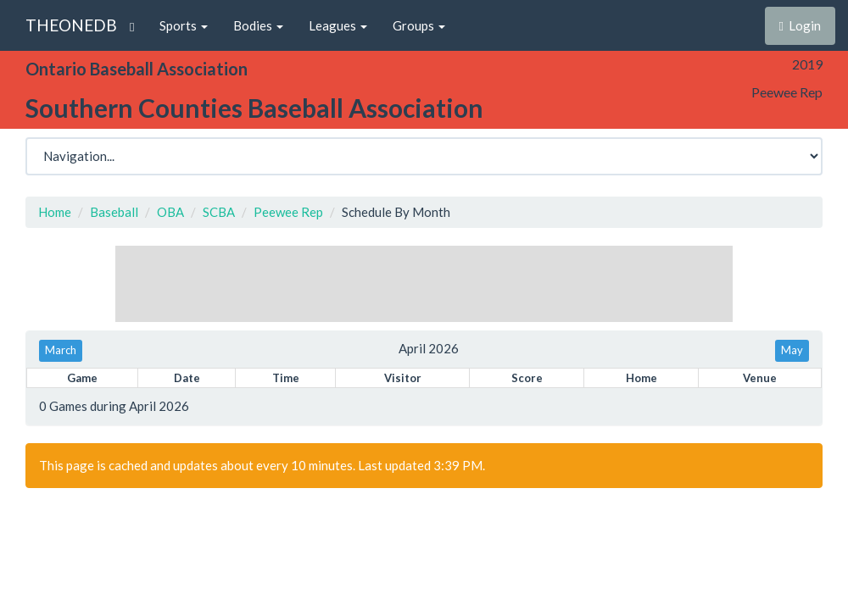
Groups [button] (419, 25)
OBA (170, 212)
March (61, 350)
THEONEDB (71, 25)
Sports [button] (184, 25)
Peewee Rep (288, 212)
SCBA (219, 212)
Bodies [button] (258, 25)
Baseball (114, 212)
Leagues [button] (338, 25)
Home (55, 212)
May (792, 350)
